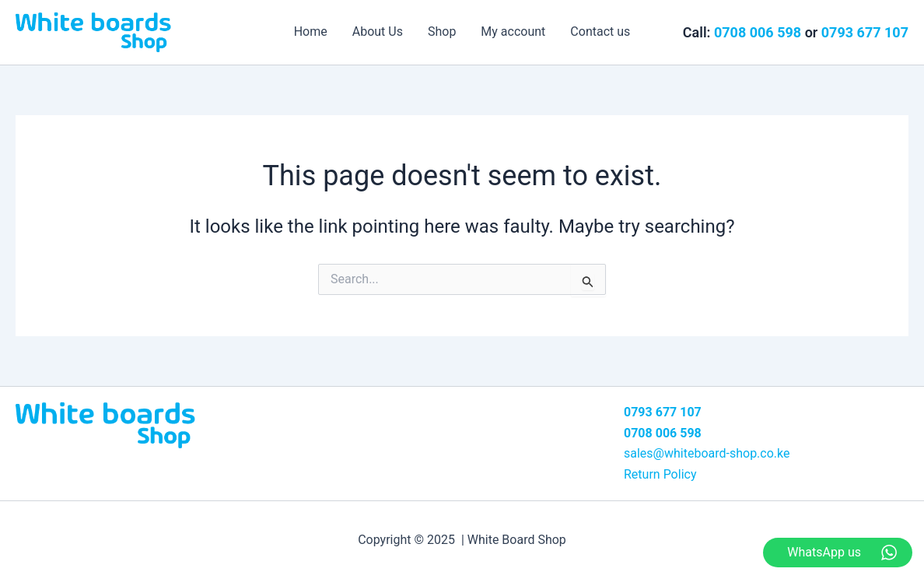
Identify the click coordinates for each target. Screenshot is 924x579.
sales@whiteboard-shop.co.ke (707, 453)
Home (311, 32)
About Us (378, 32)
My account (513, 32)
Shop (442, 32)
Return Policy (660, 474)
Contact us (600, 32)
